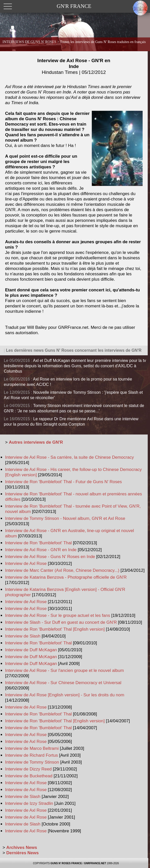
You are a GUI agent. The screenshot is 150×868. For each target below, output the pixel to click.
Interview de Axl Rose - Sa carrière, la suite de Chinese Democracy (69, 457)
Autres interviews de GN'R (36, 442)
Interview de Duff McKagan (31, 650)
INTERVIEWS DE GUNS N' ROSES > (74, 42)
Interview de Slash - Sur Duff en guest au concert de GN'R (61, 622)
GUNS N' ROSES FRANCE (66, 863)
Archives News (22, 847)
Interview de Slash (23, 636)
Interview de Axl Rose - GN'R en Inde (74, 66)
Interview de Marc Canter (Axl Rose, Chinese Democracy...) (62, 570)
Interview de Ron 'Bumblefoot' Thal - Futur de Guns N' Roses (63, 482)
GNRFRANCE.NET (95, 863)
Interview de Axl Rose (26, 564)
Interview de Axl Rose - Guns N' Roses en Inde (50, 557)
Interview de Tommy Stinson (32, 762)
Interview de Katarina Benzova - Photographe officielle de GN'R (66, 577)
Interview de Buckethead (29, 776)
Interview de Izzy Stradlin (29, 803)
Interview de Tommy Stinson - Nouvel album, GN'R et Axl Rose (65, 518)
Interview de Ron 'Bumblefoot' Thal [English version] (55, 629)
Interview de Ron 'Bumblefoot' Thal (38, 543)
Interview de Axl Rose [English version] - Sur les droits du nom (65, 695)
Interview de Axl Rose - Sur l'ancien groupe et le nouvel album (64, 670)
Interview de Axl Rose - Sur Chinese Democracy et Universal (63, 683)
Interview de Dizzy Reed (28, 769)
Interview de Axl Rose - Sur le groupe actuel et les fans (58, 615)
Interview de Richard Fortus (32, 755)
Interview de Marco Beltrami (32, 748)
